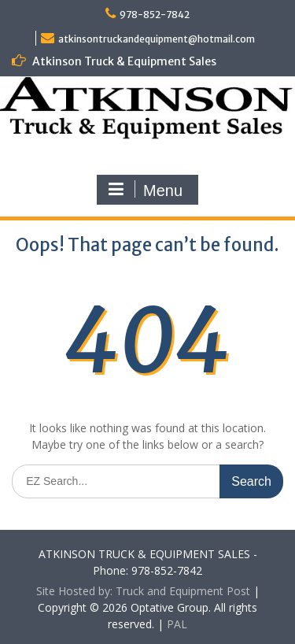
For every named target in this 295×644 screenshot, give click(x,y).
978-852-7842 (155, 15)
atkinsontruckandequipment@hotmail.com (157, 39)
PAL (177, 624)
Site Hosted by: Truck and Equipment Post (143, 591)
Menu (146, 190)
